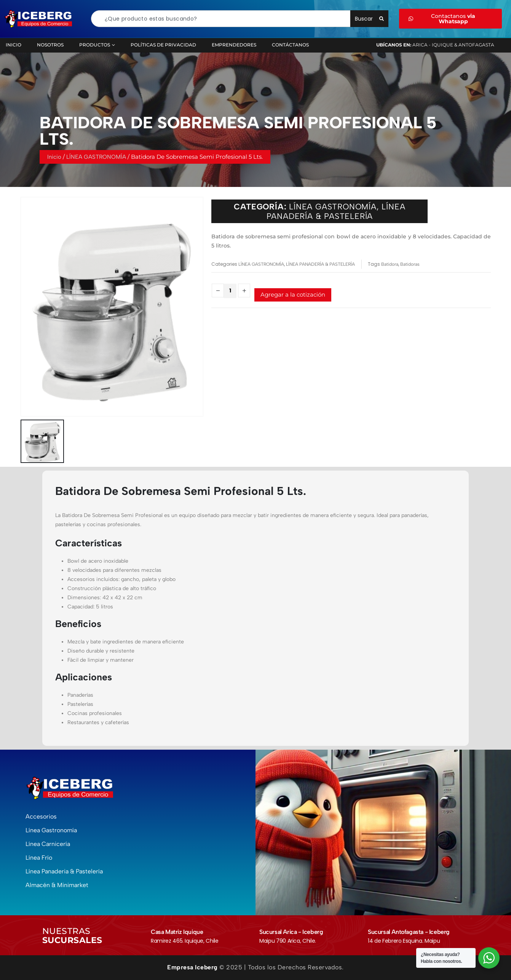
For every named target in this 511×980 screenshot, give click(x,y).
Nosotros (50, 45)
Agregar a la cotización (293, 294)
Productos (95, 45)
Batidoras (410, 264)
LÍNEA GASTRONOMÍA (96, 159)
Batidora (390, 264)
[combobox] (221, 19)
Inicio (54, 159)
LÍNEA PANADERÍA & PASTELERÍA (336, 215)
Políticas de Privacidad (163, 45)
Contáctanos (290, 45)
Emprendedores (234, 45)
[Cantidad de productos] (230, 291)
